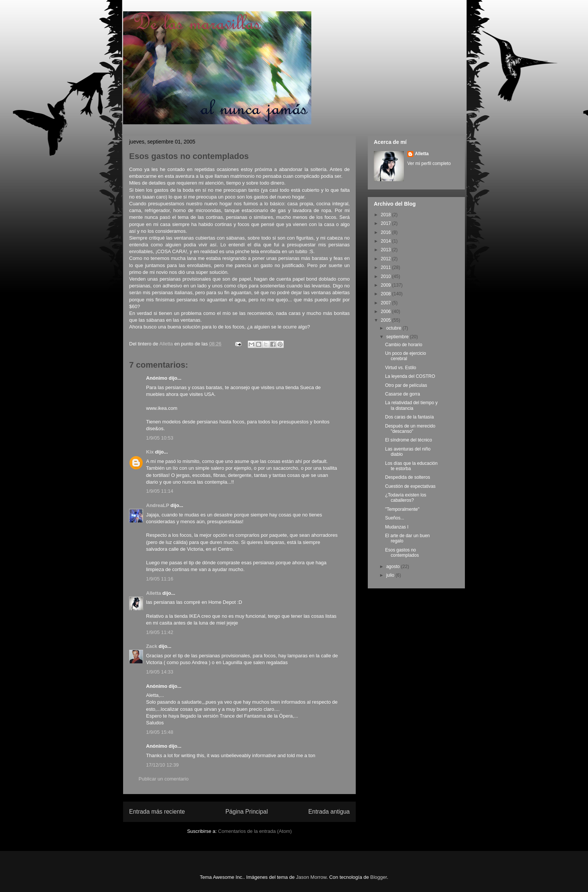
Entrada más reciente (157, 812)
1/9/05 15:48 (160, 732)
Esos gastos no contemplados (402, 553)
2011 (387, 267)
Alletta (154, 593)
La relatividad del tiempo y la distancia (411, 405)
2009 (387, 285)
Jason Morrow (311, 877)
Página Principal (247, 812)
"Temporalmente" (402, 509)
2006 (387, 312)
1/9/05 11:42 (160, 632)
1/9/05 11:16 (160, 579)
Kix (150, 452)
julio (391, 575)
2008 (387, 294)
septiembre (398, 337)
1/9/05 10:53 (160, 438)
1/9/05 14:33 (160, 672)
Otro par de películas (406, 385)
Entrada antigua (329, 812)
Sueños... (395, 518)
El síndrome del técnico (409, 440)
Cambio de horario (404, 345)
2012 (387, 259)
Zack (152, 646)
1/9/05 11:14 (160, 491)
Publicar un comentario (164, 779)
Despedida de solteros (407, 477)
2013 (387, 250)
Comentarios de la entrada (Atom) (255, 831)
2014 (387, 241)
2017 (387, 223)
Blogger (379, 877)
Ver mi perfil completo (429, 163)
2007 (387, 303)
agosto (394, 567)
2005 (387, 320)
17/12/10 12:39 (162, 765)
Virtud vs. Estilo (401, 368)
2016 (387, 232)
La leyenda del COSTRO (410, 376)
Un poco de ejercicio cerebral (406, 356)
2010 (387, 276)
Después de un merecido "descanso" (410, 429)
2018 (387, 215)
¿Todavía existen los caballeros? (406, 498)
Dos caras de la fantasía (409, 417)
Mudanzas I (397, 527)
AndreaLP (158, 505)
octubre (394, 328)
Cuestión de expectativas (410, 486)
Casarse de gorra (403, 394)
